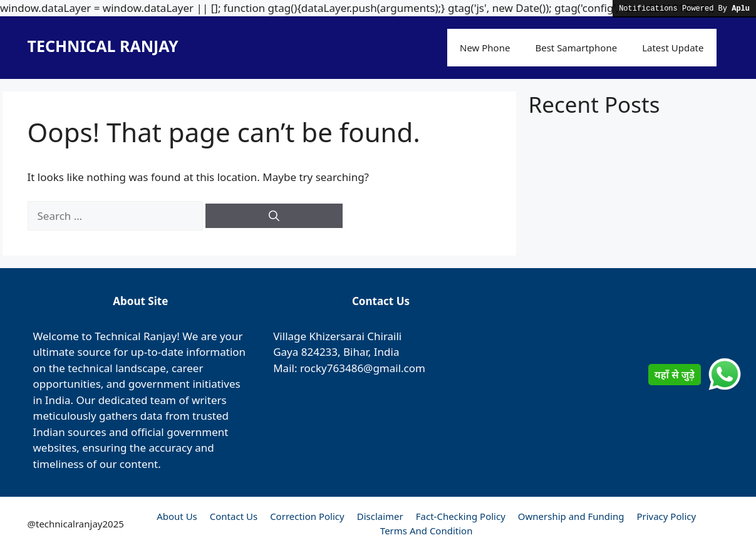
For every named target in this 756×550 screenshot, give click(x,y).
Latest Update (673, 48)
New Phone (485, 48)
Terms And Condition (427, 531)
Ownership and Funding (571, 516)
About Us (177, 516)
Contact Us (234, 516)
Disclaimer (380, 516)
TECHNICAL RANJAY (103, 46)
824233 (319, 352)
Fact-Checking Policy (461, 516)
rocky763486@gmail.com (363, 368)
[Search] (274, 216)
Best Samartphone (576, 48)
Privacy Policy (666, 516)
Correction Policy (307, 516)
